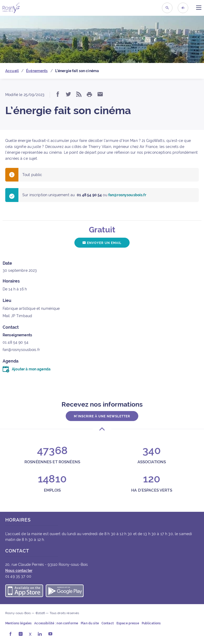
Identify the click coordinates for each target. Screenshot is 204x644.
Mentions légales (18, 623)
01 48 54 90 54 (16, 342)
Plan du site (90, 623)
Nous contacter (19, 571)
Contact (108, 623)
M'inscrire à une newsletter (102, 416)
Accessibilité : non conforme (56, 623)
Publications (151, 623)
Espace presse (128, 623)
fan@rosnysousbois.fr (21, 350)
